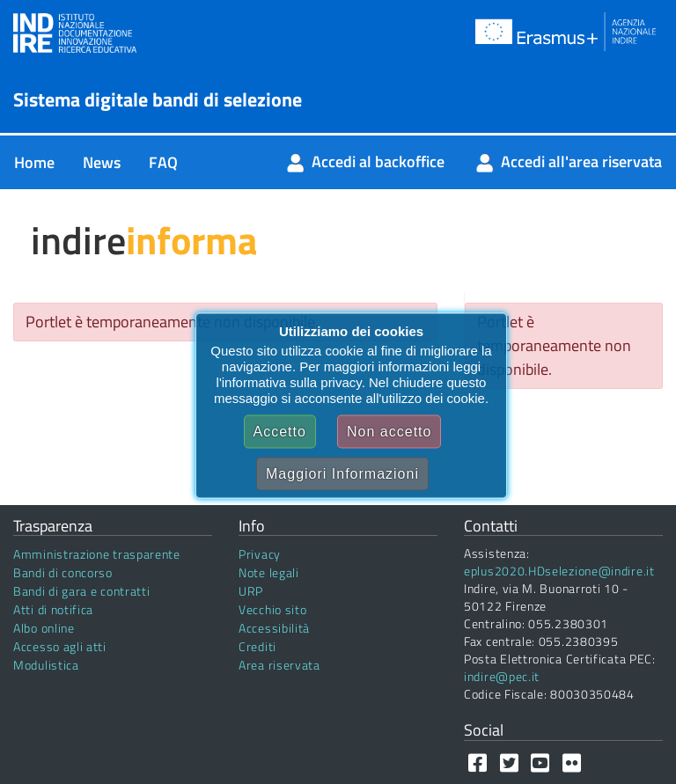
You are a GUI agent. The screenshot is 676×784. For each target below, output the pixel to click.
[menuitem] (34, 162)
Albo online (44, 628)
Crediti (257, 646)
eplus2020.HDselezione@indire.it (559, 571)
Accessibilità (274, 628)
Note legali (269, 572)
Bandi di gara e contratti (82, 591)
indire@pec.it (502, 676)
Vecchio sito (272, 609)
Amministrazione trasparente (97, 554)
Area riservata (279, 665)
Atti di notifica (53, 609)
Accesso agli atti (60, 646)
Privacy (260, 554)
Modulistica (46, 665)
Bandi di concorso (63, 572)
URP (251, 591)
